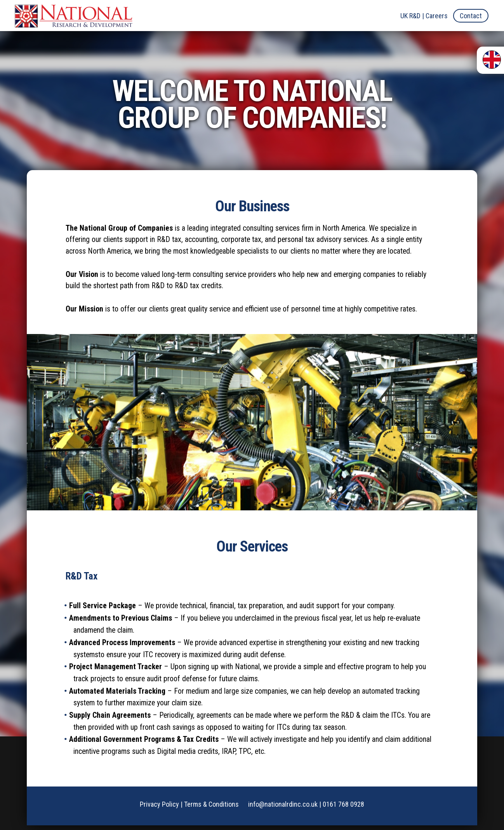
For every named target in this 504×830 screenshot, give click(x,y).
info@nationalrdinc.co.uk (283, 809)
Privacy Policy (159, 809)
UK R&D (410, 16)
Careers (437, 16)
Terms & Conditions (211, 809)
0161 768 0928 (343, 809)
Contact (471, 16)
